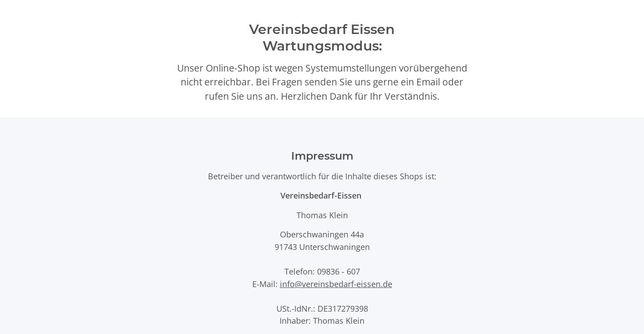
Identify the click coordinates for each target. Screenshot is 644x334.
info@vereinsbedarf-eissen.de (336, 284)
